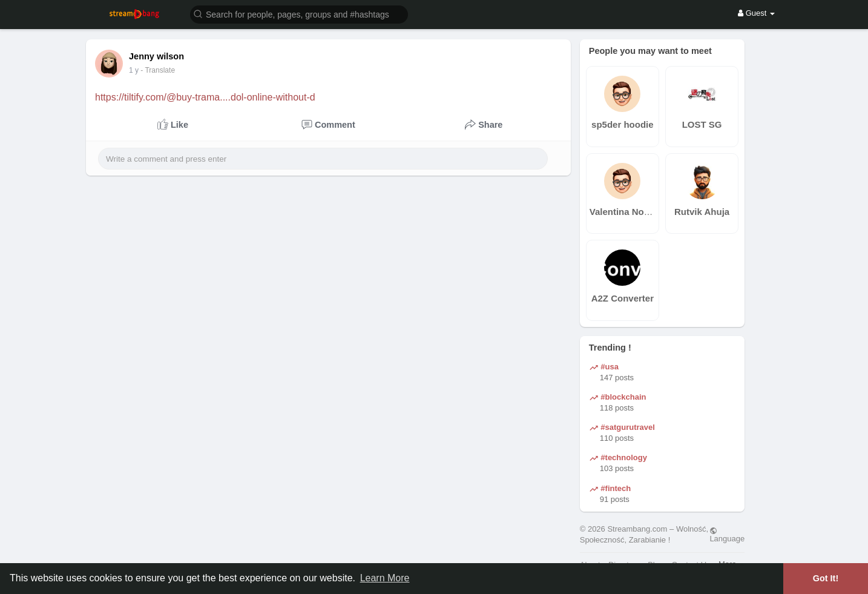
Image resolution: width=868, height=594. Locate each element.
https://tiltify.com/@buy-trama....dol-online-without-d (205, 97)
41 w (136, 70)
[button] (299, 14)
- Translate (164, 70)
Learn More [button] (385, 578)
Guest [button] (756, 13)
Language (727, 535)
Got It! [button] (826, 578)
